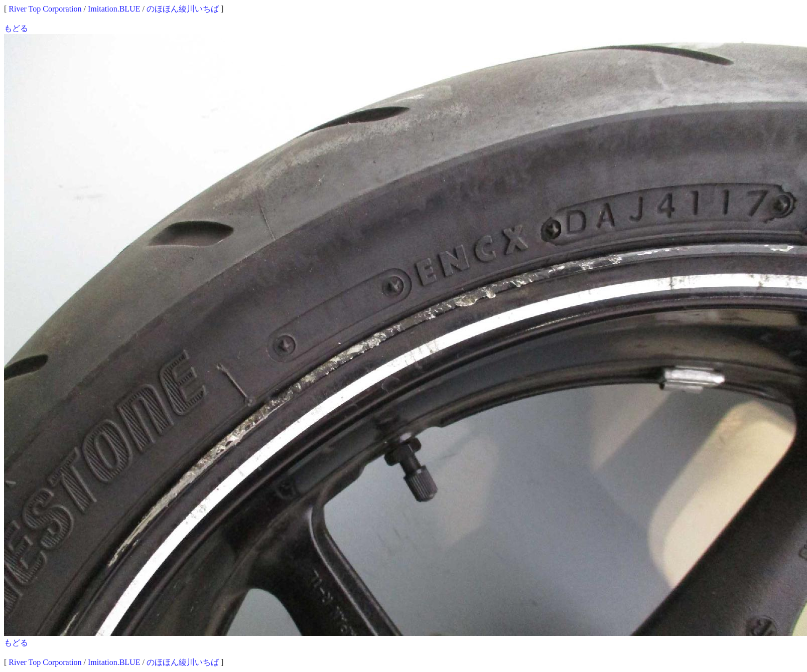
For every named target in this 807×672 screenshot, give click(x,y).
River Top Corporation (45, 9)
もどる (16, 28)
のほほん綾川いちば (183, 9)
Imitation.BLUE (114, 9)
